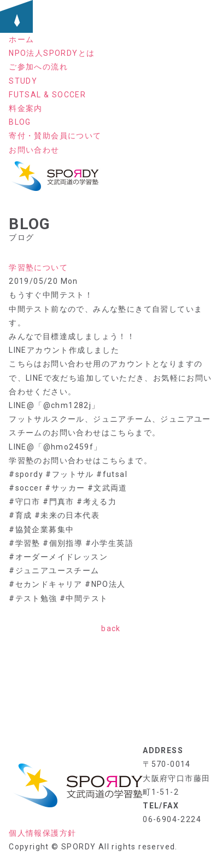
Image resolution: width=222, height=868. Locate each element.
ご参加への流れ (38, 67)
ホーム (21, 39)
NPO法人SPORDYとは (52, 53)
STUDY (23, 81)
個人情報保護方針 (42, 833)
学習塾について (38, 267)
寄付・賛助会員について (55, 136)
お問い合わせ (34, 150)
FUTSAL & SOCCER (47, 95)
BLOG (20, 122)
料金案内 (26, 108)
